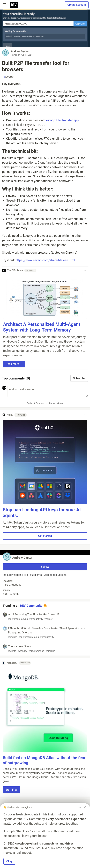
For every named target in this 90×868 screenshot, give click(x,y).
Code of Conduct (36, 403)
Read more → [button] (14, 364)
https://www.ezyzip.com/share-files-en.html (45, 260)
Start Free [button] (11, 790)
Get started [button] (45, 536)
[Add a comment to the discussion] (48, 391)
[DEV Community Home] (14, 5)
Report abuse (56, 403)
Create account (77, 5)
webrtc (8, 77)
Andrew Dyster (20, 51)
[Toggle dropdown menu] (85, 270)
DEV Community (31, 605)
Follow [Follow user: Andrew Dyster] (45, 567)
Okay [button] (9, 861)
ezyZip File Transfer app (62, 120)
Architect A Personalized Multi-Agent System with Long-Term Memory (42, 327)
